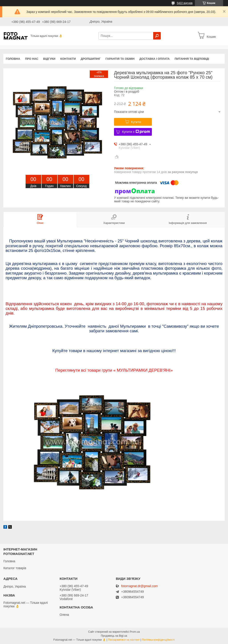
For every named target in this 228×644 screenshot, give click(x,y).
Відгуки (49, 59)
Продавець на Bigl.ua (114, 636)
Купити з (136, 132)
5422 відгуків (185, 3)
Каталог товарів (15, 568)
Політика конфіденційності (158, 640)
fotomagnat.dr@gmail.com (139, 586)
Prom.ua (135, 632)
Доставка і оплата (155, 59)
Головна (13, 59)
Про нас (32, 59)
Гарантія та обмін (120, 59)
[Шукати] (157, 36)
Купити (136, 122)
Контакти (68, 59)
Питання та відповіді (192, 59)
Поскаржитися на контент (124, 640)
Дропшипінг (91, 59)
